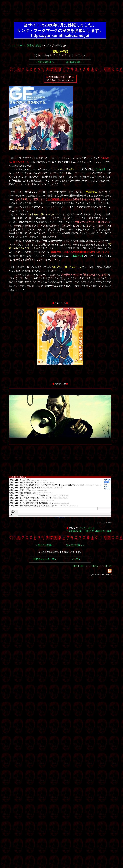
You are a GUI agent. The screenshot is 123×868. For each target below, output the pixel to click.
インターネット (87, 528)
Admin (107, 489)
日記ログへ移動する (95, 531)
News (106, 482)
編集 (109, 531)
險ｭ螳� (107, 480)
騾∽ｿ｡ (13, 513)
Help (106, 486)
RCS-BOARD (60, 518)
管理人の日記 (34, 45)
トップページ (18, 45)
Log (106, 484)
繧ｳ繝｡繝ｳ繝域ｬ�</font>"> (56, 493)
